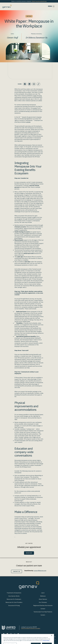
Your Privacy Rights (43, 637)
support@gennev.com (40, 571)
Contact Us (17, 571)
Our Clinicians (43, 602)
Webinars (43, 596)
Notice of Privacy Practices (32, 639)
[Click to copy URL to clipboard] (38, 84)
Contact (43, 609)
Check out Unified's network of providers (31, 628)
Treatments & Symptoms (14, 593)
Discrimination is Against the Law (48, 639)
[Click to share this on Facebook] (25, 84)
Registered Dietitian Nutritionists (43, 605)
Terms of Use (33, 637)
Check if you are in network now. (39, 1)
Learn (43, 593)
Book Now (29, 553)
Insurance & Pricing (14, 605)
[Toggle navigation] (51, 6)
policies (28, 122)
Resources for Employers (14, 599)
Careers (43, 615)
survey (35, 108)
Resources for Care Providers (14, 602)
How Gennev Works (14, 596)
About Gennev (43, 599)
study (35, 96)
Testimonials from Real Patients (43, 612)
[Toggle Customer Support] (53, 639)
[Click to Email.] (34, 84)
